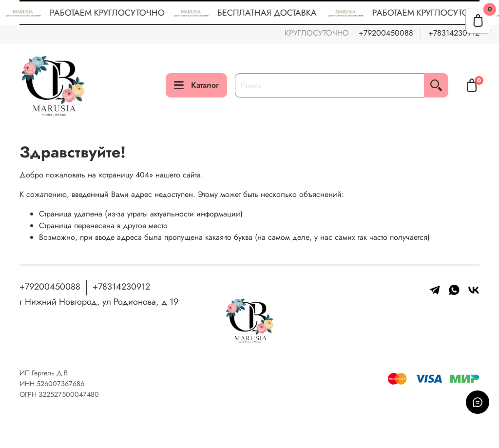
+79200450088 (386, 33)
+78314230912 (454, 33)
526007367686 (60, 384)
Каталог (196, 85)
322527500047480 (69, 394)
